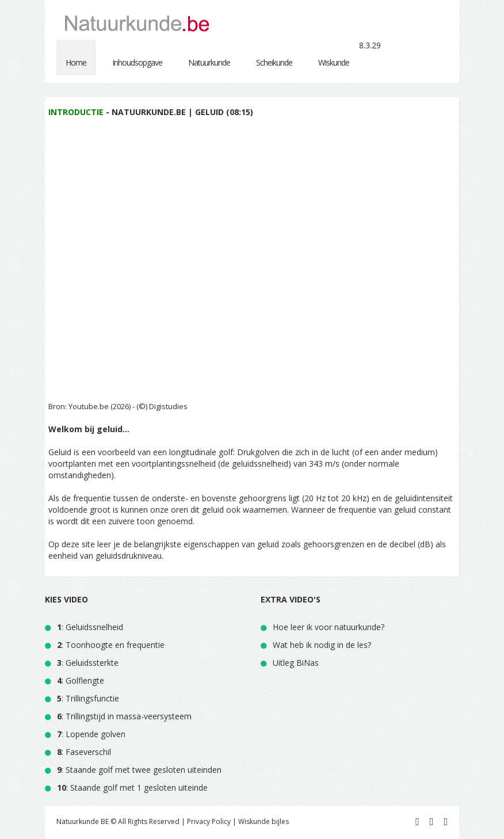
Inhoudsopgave (137, 62)
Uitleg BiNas (296, 663)
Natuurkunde (209, 62)
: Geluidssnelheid (90, 627)
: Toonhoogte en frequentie (111, 645)
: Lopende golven (91, 734)
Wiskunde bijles (264, 821)
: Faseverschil (84, 752)
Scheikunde (274, 62)
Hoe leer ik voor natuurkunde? (329, 627)
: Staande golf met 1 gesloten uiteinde (132, 787)
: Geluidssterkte (88, 663)
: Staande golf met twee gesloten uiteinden (139, 770)
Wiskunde (334, 62)
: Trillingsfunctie (88, 698)
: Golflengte (81, 680)
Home (76, 62)
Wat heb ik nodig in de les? (322, 645)
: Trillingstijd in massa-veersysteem (124, 716)
